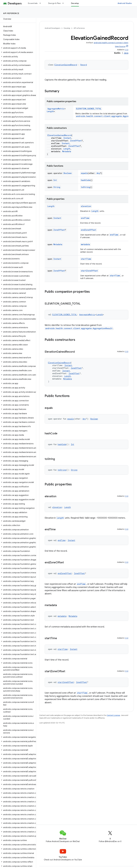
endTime (85, 218)
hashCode (86, 180)
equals (84, 173)
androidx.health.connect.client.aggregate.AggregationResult (79, 328)
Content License (113, 715)
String (57, 187)
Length (50, 111)
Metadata (67, 151)
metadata (85, 244)
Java (126, 53)
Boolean (68, 173)
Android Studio (125, 3)
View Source (120, 46)
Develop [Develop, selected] (75, 3)
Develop (67, 28)
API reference (11, 13)
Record (84, 65)
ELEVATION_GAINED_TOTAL (89, 109)
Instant (67, 138)
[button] (17, 48)
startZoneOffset (89, 271)
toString (85, 187)
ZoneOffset (76, 141)
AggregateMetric (56, 109)
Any (98, 173)
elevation (86, 206)
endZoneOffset (89, 230)
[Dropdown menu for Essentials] (41, 3)
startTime (86, 259)
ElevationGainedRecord (66, 65)
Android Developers (52, 28)
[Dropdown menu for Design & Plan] (64, 3)
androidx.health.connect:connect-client (111, 43)
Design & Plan (54, 3)
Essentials (33, 3)
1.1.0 (127, 50)
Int (55, 180)
